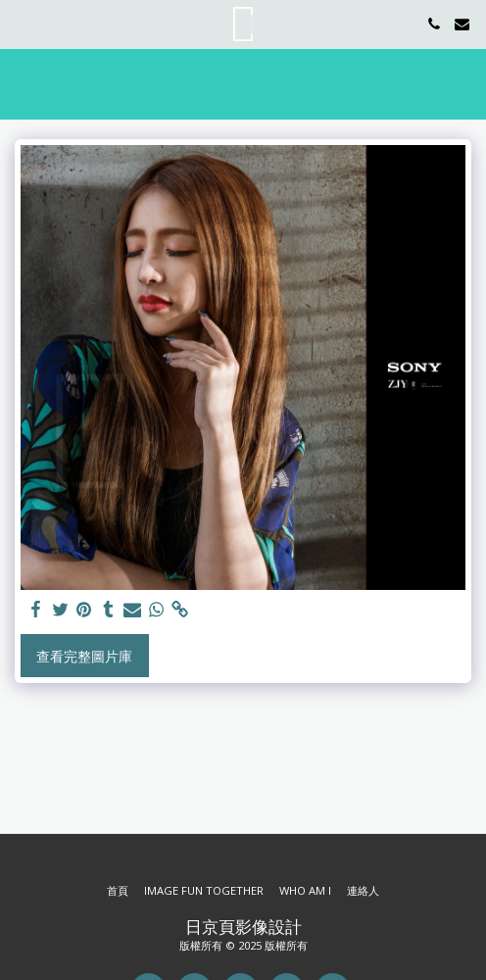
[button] (22, 23)
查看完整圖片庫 (84, 656)
